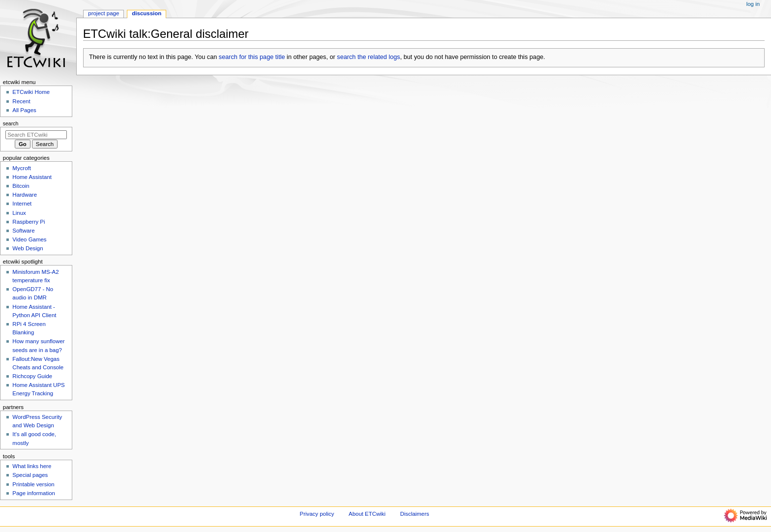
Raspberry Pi (29, 222)
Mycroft (22, 168)
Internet (22, 204)
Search (11, 123)
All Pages (24, 110)
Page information (34, 493)
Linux (19, 213)
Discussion (147, 13)
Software (23, 231)
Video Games (29, 239)
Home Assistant (32, 177)
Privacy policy (317, 514)
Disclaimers (415, 514)
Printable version (33, 484)
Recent (21, 101)
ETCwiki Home (31, 92)
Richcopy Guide (32, 376)
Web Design (28, 248)
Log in (753, 4)
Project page (104, 13)
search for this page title (252, 57)
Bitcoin (21, 186)
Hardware (25, 195)
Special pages (30, 475)
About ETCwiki (367, 514)
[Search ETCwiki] (36, 135)
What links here (32, 466)
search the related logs (368, 57)
